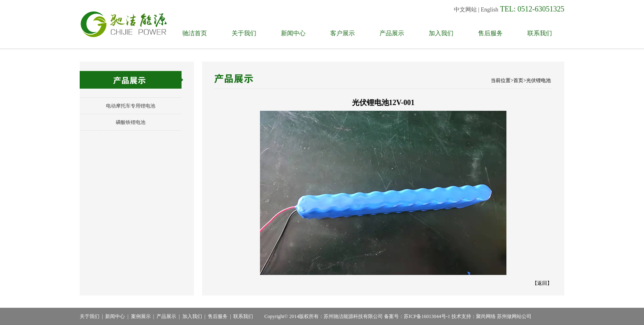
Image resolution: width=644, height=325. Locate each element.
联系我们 (540, 33)
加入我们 (441, 33)
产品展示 (392, 33)
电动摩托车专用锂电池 (131, 106)
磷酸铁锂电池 (131, 122)
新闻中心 (293, 33)
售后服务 (490, 33)
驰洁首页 (195, 33)
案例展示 (141, 316)
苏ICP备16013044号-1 (427, 316)
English (490, 10)
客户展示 (343, 33)
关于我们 (244, 33)
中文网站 (465, 10)
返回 (542, 283)
